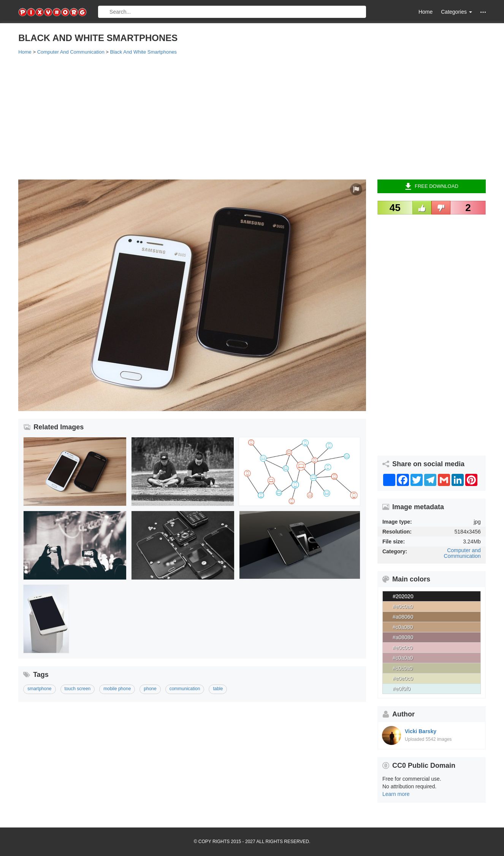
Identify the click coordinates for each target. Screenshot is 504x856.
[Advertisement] (246, 117)
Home (426, 12)
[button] (483, 12)
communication (185, 689)
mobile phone (117, 689)
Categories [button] (456, 12)
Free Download (432, 186)
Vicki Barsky (421, 731)
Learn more (396, 794)
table (218, 689)
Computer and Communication (462, 553)
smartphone (39, 689)
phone (150, 689)
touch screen (78, 689)
